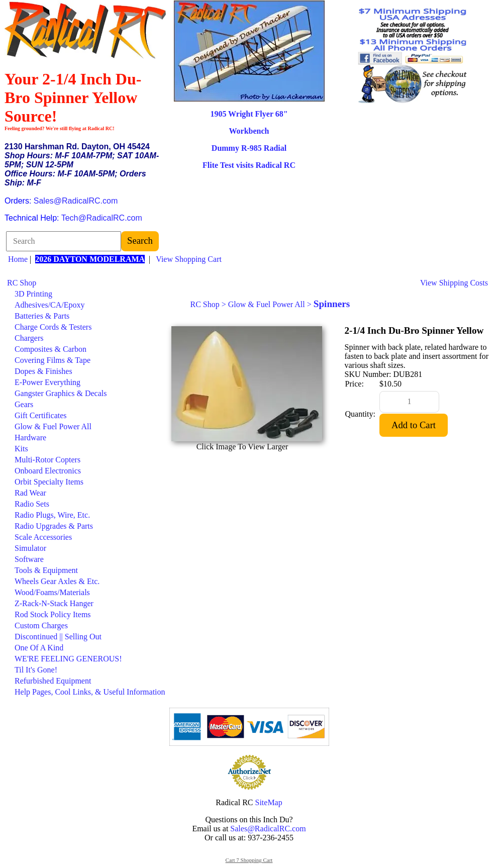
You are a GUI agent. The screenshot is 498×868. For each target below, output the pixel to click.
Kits (21, 449)
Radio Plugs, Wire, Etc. (52, 515)
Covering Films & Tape (53, 360)
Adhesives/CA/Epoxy (50, 305)
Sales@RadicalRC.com (76, 201)
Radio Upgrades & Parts (54, 526)
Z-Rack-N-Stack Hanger (54, 603)
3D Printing (33, 294)
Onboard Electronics (48, 471)
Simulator (30, 548)
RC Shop (22, 283)
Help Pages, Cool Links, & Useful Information (90, 692)
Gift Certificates (41, 415)
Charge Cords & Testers (53, 327)
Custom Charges (41, 625)
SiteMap (269, 802)
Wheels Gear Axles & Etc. (57, 581)
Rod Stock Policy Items (53, 614)
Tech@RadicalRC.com (102, 218)
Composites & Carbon (51, 349)
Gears (24, 404)
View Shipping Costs (454, 283)
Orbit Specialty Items (49, 482)
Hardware (30, 438)
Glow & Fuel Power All (53, 426)
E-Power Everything (47, 382)
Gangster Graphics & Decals (61, 393)
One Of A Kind (39, 648)
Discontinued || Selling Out (58, 637)
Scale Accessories (43, 537)
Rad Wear (30, 493)
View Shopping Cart (189, 259)
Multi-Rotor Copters (47, 460)
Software (29, 559)
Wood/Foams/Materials (52, 592)
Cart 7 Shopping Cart (249, 860)
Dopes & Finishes (43, 371)
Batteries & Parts (42, 316)
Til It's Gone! (36, 670)
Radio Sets (32, 504)
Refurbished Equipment (53, 681)
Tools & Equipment (46, 570)
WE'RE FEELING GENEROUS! (68, 659)
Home (18, 259)
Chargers (29, 338)
